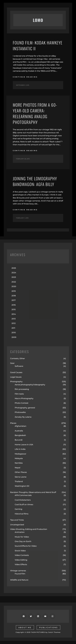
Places (13, 423)
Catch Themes (54, 632)
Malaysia (19, 458)
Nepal (17, 468)
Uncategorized (17, 525)
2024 (14, 273)
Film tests (19, 394)
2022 (14, 282)
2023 (14, 277)
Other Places (21, 472)
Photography (16, 382)
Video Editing (21, 560)
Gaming (18, 509)
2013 (14, 319)
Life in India (20, 449)
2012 (14, 323)
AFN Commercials (23, 495)
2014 (14, 314)
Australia (19, 431)
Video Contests (22, 555)
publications (48, 628)
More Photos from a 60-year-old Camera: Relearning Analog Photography (35, 113)
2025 (14, 268)
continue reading (25, 77)
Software (19, 366)
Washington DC (22, 486)
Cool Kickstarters (23, 500)
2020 (14, 287)
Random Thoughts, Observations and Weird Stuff (33, 492)
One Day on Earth (23, 541)
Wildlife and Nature (19, 580)
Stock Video (20, 551)
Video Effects (21, 564)
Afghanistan (21, 426)
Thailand (19, 481)
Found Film (20, 574)
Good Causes (16, 372)
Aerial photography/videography (30, 385)
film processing (22, 389)
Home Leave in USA (24, 445)
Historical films (22, 514)
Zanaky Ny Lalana (23, 417)
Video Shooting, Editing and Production (29, 529)
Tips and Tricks (17, 520)
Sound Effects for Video (26, 546)
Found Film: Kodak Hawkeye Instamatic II (38, 46)
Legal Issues (16, 377)
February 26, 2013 (23, 159)
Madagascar (21, 454)
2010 (14, 333)
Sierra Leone (21, 477)
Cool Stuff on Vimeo (24, 505)
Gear (12, 363)
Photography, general (25, 408)
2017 (14, 300)
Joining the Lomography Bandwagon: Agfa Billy (35, 181)
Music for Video (22, 537)
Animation (20, 532)
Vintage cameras (18, 571)
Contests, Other (18, 359)
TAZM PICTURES (38, 632)
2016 (14, 305)
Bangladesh (20, 435)
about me (25, 628)
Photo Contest (22, 403)
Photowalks (20, 412)
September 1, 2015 (23, 85)
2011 (13, 328)
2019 (14, 291)
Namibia (19, 463)
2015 (14, 309)
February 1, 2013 (22, 218)
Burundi (19, 440)
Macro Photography (24, 398)
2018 (14, 296)
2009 (14, 337)
